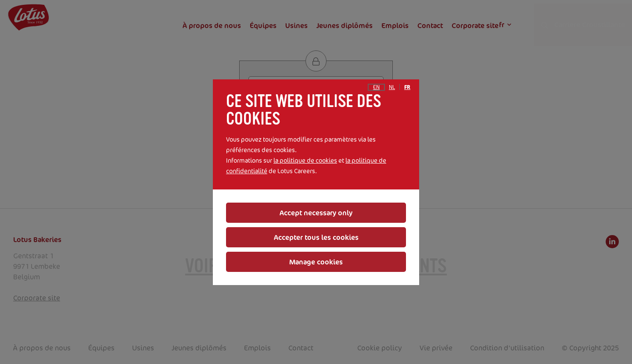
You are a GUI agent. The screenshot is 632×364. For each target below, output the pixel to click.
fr (407, 87)
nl (392, 87)
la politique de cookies (305, 160)
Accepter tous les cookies (316, 237)
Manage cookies (316, 262)
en (376, 87)
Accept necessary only (316, 213)
